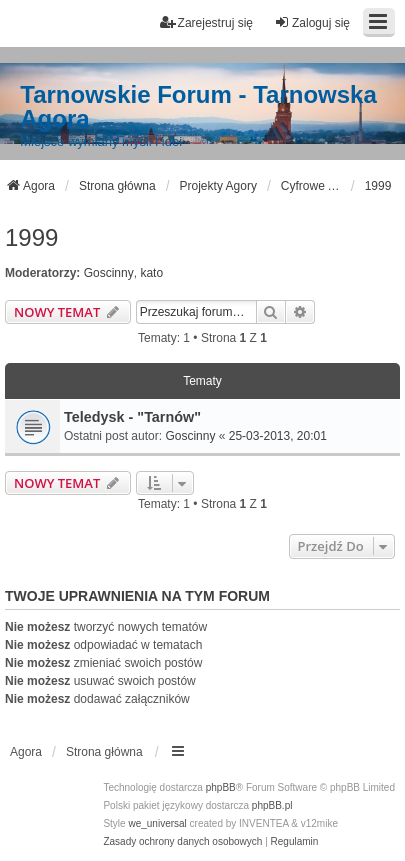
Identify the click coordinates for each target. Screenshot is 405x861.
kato (151, 273)
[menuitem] (182, 842)
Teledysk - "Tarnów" (132, 417)
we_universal (157, 823)
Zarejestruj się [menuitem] (206, 22)
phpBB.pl (272, 805)
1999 (31, 237)
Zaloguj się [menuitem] (312, 22)
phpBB (221, 787)
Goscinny (109, 273)
